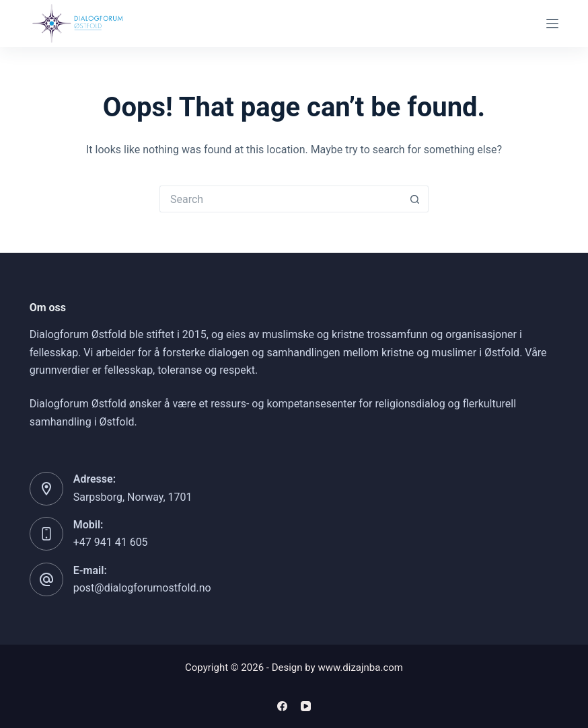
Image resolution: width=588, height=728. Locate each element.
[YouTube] (306, 706)
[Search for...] (281, 199)
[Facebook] (282, 706)
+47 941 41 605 (111, 542)
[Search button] (415, 199)
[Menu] (552, 24)
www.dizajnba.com (360, 668)
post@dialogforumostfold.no (142, 588)
